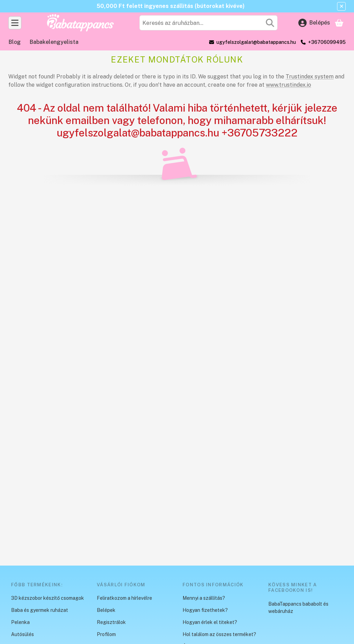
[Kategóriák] (15, 23)
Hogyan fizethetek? (205, 610)
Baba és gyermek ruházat (40, 610)
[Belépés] (314, 23)
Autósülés (22, 634)
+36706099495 (327, 42)
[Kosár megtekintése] (339, 23)
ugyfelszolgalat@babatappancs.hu (256, 42)
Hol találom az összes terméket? (219, 634)
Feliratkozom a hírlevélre (124, 598)
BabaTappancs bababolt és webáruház (298, 608)
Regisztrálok (111, 622)
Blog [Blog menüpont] (15, 42)
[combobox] (208, 23)
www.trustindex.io (288, 85)
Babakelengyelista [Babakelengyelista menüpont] (54, 42)
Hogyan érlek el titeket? (210, 622)
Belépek (106, 610)
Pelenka (20, 622)
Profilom (106, 634)
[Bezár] (341, 6)
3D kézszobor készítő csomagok (48, 598)
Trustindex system (310, 77)
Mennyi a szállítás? (204, 598)
